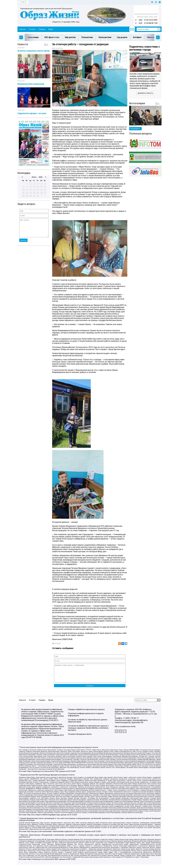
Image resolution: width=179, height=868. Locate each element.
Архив (51, 29)
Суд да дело (122, 37)
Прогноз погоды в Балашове (146, 9)
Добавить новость (145, 93)
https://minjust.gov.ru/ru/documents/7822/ (43, 863)
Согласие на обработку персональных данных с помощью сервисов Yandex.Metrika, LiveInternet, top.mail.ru (88, 731)
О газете (32, 29)
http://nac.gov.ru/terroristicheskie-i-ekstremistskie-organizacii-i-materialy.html (56, 835)
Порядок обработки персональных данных (86, 713)
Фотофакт (137, 37)
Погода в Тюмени (146, 11)
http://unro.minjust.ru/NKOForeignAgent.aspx (44, 818)
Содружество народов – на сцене (32, 113)
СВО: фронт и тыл (52, 37)
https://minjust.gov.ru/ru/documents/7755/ (43, 775)
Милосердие (153, 37)
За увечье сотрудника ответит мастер (34, 51)
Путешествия (87, 37)
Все (46, 44)
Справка (42, 29)
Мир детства (70, 37)
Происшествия (105, 37)
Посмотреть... (135, 129)
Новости (22, 29)
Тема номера (33, 37)
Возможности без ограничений (31, 84)
